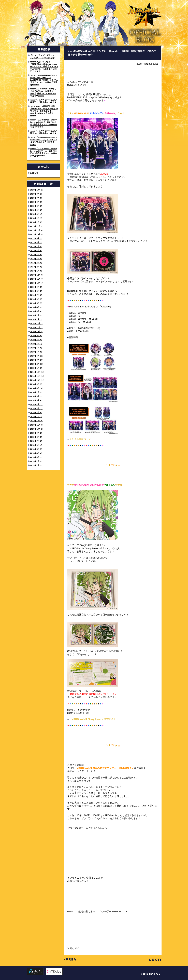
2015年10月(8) (37, 331)
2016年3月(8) (36, 311)
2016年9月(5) (36, 287)
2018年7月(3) (36, 198)
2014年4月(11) (37, 404)
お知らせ (34, 173)
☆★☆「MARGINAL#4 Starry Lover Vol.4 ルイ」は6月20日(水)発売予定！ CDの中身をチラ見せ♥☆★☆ (44, 123)
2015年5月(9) (36, 352)
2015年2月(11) (37, 364)
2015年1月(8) (36, 368)
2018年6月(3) (36, 202)
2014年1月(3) (36, 417)
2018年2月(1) (36, 218)
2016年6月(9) (36, 299)
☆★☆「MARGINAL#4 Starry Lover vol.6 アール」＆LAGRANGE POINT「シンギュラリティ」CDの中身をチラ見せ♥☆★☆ (44, 80)
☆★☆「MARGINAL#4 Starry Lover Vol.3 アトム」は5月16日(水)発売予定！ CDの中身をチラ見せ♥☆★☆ (44, 152)
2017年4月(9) (36, 259)
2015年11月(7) (37, 327)
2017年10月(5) (37, 234)
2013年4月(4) (36, 453)
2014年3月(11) (37, 408)
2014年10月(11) (37, 380)
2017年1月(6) (36, 271)
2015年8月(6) (36, 340)
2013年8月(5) (36, 437)
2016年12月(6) (37, 275)
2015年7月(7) (36, 344)
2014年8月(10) (37, 388)
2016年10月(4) (37, 283)
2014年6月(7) (36, 396)
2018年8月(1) (36, 194)
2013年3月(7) (36, 457)
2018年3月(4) (36, 214)
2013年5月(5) (36, 449)
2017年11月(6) (37, 230)
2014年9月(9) (36, 384)
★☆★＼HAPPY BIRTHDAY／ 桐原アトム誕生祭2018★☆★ (44, 101)
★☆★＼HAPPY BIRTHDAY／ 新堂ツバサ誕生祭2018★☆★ (44, 132)
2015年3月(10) (37, 360)
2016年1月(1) (36, 319)
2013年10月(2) (37, 429)
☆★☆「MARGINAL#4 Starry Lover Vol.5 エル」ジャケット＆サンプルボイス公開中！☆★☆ (44, 141)
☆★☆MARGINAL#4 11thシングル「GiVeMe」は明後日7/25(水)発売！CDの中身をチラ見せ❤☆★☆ (44, 92)
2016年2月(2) (36, 315)
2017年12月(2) (37, 226)
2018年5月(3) (36, 206)
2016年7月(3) (36, 295)
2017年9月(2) (36, 238)
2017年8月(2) (36, 242)
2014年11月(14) (37, 376)
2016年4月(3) (36, 307)
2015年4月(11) (37, 356)
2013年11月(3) (37, 425)
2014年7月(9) (36, 392)
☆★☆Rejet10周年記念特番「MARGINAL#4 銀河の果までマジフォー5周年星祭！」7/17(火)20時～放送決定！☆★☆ (44, 111)
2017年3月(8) (36, 263)
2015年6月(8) (36, 348)
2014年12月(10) (37, 372)
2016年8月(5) (36, 291)
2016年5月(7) (36, 303)
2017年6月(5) (36, 250)
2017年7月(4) (36, 246)
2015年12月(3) (37, 323)
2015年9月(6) (36, 336)
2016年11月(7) (37, 279)
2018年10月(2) (37, 190)
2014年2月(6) (36, 412)
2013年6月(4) (36, 445)
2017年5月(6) (36, 255)
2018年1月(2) (36, 222)
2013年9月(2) (36, 433)
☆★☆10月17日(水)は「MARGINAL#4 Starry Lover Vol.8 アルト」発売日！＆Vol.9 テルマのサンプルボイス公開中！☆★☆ (44, 66)
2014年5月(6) (36, 400)
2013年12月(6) (37, 421)
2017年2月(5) (36, 267)
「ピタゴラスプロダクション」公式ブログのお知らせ (42, 56)
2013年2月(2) (36, 461)
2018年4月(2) (36, 210)
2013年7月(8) (36, 441)
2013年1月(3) (36, 465)
